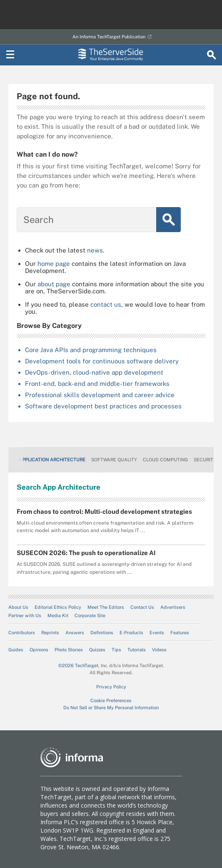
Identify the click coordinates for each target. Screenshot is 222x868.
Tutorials (137, 650)
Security (205, 460)
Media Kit (58, 615)
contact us (106, 304)
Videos (159, 650)
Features (180, 633)
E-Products (131, 633)
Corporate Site (90, 615)
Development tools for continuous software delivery (102, 361)
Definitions (102, 633)
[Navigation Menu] (10, 55)
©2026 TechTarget (78, 665)
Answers (75, 633)
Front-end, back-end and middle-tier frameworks (97, 384)
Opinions (39, 650)
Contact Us (142, 607)
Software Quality (114, 460)
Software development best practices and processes (103, 406)
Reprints (50, 633)
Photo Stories (69, 650)
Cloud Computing (165, 460)
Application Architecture (52, 460)
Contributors (22, 633)
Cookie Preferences (111, 700)
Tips (116, 650)
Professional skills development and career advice (100, 395)
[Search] (212, 55)
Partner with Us (25, 615)
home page (54, 264)
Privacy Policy (111, 687)
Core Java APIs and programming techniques (91, 350)
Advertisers (173, 607)
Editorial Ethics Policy (58, 607)
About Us (18, 607)
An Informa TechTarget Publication (109, 37)
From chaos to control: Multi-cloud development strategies (104, 512)
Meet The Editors (106, 607)
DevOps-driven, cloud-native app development (94, 372)
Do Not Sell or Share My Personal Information (111, 708)
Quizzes (97, 650)
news (95, 250)
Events (157, 633)
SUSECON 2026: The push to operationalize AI (86, 553)
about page (54, 284)
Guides (16, 650)
